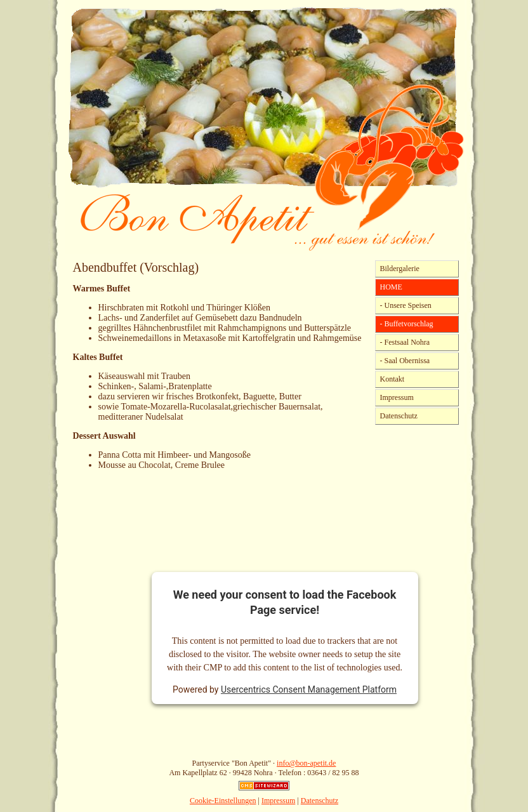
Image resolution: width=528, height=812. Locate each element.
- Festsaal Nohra (405, 342)
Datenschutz (399, 416)
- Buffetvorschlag (407, 324)
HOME (391, 287)
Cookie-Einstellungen (223, 801)
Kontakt (393, 379)
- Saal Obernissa (405, 361)
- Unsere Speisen (406, 305)
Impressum (397, 397)
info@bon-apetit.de (306, 763)
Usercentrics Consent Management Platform (309, 689)
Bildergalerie (400, 269)
